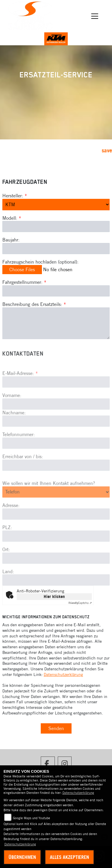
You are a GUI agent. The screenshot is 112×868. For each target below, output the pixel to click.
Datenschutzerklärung (63, 674)
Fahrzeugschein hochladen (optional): (40, 262)
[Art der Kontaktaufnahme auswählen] (56, 507)
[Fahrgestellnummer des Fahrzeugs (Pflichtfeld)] (56, 291)
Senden (56, 728)
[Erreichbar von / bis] (56, 481)
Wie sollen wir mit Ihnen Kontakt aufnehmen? (49, 499)
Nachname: (14, 428)
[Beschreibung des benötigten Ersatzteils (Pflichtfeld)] (56, 323)
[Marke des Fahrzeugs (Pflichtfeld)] (56, 204)
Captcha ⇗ (80, 603)
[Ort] (56, 574)
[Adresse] (56, 529)
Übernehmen (22, 857)
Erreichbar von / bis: (23, 472)
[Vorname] (56, 419)
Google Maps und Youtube (32, 818)
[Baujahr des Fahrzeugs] (56, 249)
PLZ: (7, 543)
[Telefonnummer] (56, 459)
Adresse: (11, 521)
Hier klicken (54, 597)
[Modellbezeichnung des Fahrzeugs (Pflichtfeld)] (56, 226)
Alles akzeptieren (69, 857)
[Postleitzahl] (56, 552)
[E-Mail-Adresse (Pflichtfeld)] (56, 397)
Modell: (10, 218)
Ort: (6, 565)
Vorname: (12, 411)
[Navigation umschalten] (95, 16)
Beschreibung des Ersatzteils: (34, 304)
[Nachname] (56, 437)
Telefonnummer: (19, 450)
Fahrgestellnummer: (22, 282)
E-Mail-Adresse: (20, 389)
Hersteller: (13, 196)
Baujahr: (11, 240)
